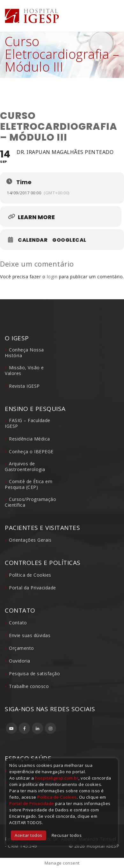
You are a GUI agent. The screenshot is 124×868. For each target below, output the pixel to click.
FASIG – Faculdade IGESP (28, 423)
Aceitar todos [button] (29, 835)
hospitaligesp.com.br (57, 778)
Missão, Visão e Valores (24, 370)
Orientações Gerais (30, 540)
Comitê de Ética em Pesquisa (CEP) (29, 484)
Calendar (33, 240)
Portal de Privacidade (32, 803)
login (52, 277)
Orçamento (22, 648)
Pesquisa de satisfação (34, 674)
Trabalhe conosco (29, 686)
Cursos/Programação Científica (30, 502)
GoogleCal (69, 240)
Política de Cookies (30, 575)
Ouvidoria (20, 661)
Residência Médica (29, 439)
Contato (18, 623)
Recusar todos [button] (67, 835)
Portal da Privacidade (33, 588)
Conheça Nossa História (24, 353)
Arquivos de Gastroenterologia (25, 466)
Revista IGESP (24, 386)
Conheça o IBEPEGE (31, 451)
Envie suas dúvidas (30, 635)
